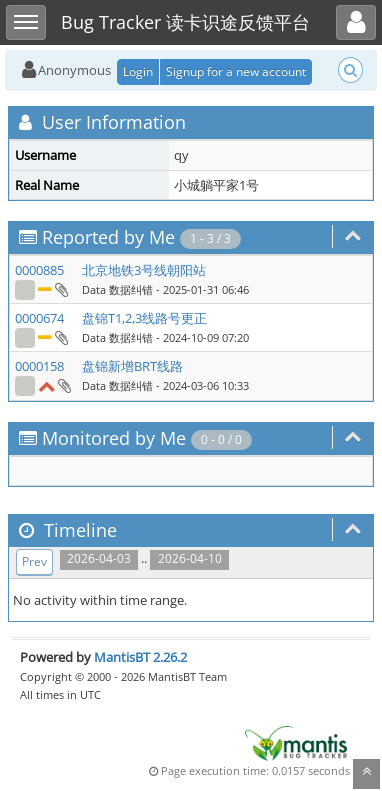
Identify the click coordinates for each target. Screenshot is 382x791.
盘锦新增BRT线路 (132, 366)
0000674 (39, 318)
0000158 (39, 366)
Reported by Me (108, 237)
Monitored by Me (114, 438)
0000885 (39, 270)
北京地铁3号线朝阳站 (144, 270)
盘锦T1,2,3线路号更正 (144, 318)
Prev (34, 561)
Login (138, 71)
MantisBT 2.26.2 (140, 657)
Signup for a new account (236, 71)
